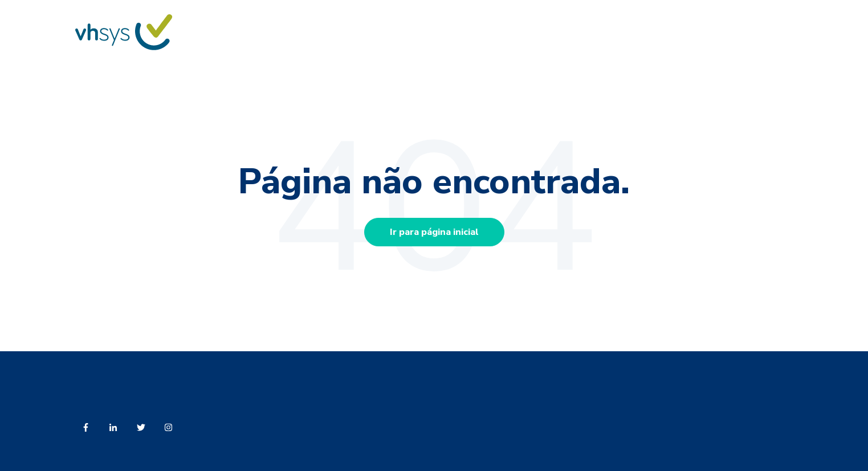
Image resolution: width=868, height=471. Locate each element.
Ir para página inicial (434, 232)
